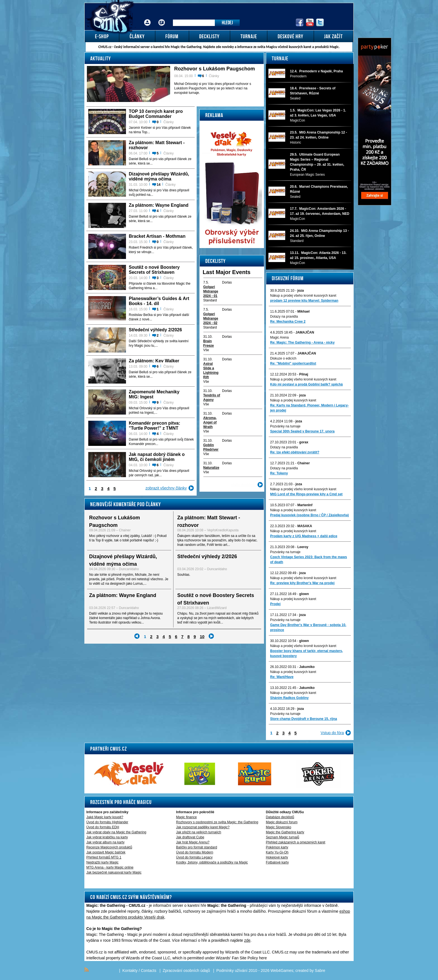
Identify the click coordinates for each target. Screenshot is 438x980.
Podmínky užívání (232, 971)
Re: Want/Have (282, 677)
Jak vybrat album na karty (105, 842)
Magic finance (186, 817)
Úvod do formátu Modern (195, 852)
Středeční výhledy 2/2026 (155, 330)
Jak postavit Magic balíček (106, 852)
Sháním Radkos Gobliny (289, 698)
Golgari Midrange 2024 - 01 (211, 291)
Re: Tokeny (279, 473)
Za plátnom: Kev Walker (154, 361)
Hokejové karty (277, 857)
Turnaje (280, 58)
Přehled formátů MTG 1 (104, 857)
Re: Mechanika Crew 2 (288, 322)
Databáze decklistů (280, 817)
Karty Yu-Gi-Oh (277, 852)
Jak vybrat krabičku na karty (107, 837)
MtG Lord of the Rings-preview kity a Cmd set (306, 494)
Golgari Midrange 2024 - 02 (211, 318)
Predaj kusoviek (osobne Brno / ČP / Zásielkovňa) (310, 515)
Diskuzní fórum (288, 278)
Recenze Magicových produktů (109, 847)
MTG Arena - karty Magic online (110, 867)
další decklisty (243, 485)
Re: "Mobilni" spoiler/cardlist (293, 363)
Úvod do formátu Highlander (107, 822)
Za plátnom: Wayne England (159, 205)
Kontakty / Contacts (139, 971)
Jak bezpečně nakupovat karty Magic (114, 872)
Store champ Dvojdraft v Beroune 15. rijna (303, 719)
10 (202, 637)
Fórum (162, 18)
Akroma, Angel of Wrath (210, 422)
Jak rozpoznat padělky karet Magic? (203, 827)
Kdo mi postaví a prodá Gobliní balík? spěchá (306, 384)
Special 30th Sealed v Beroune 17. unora (302, 431)
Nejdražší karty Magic (102, 862)
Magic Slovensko (279, 827)
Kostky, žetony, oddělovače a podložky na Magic (212, 862)
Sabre (320, 971)
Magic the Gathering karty (285, 832)
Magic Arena (279, 337)
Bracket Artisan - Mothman (157, 236)
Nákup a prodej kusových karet (293, 400)
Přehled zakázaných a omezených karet (296, 842)
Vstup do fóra (332, 733)
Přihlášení (147, 18)
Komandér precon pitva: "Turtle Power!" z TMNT (154, 426)
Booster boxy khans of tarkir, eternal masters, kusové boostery (307, 653)
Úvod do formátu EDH (103, 827)
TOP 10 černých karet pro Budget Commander (156, 114)
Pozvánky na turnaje (285, 426)
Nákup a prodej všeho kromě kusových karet (303, 296)
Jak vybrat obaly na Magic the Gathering (116, 832)
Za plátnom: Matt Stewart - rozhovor (157, 145)
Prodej (275, 604)
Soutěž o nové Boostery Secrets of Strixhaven (154, 270)
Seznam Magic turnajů (283, 837)
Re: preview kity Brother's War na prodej (302, 583)
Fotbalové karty (277, 862)
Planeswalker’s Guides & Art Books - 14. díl (159, 301)
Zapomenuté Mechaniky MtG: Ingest (154, 394)
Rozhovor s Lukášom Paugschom (215, 69)
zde (247, 940)
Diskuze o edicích (283, 358)
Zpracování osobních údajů (186, 971)
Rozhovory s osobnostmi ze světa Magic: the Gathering (217, 822)
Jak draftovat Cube (190, 837)
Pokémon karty (277, 847)
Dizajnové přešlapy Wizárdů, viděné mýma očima (159, 176)
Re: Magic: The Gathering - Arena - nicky (302, 342)
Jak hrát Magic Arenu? (193, 842)
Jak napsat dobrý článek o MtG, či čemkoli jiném (157, 457)
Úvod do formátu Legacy (194, 857)
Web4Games (282, 971)
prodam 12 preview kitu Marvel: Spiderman (304, 301)
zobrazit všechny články (166, 488)
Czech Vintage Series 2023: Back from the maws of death (309, 560)
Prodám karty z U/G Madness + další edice (304, 536)
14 (159, 185)
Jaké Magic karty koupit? (105, 817)
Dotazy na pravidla (284, 317)
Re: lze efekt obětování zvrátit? (295, 452)
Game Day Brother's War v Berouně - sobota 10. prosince (308, 627)
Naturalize (211, 468)
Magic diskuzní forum (282, 822)
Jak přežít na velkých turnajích (198, 832)
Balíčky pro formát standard (197, 847)
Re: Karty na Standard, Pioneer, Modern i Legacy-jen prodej (309, 408)
